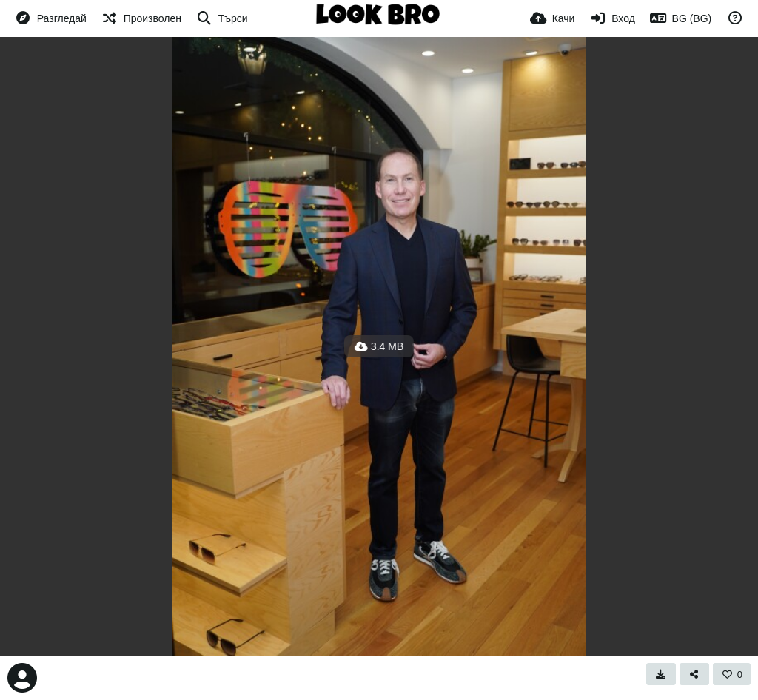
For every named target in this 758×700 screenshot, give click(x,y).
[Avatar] (22, 678)
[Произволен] (141, 18)
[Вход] (612, 18)
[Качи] (553, 18)
